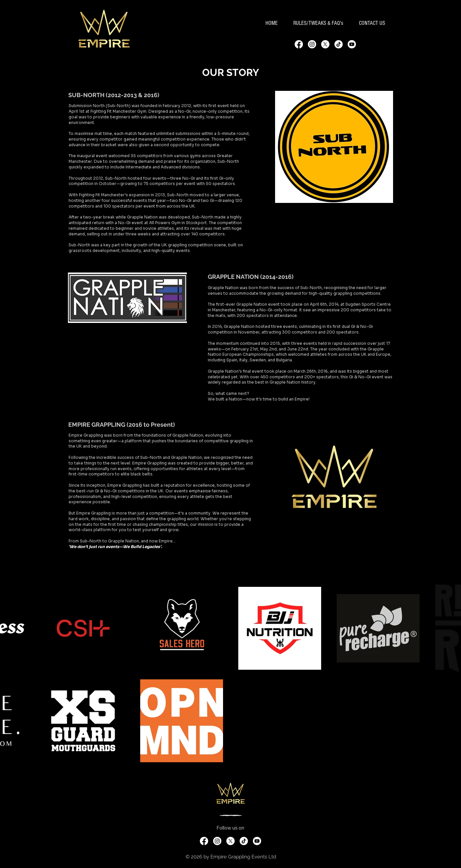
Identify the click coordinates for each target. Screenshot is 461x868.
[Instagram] (312, 44)
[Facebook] (299, 44)
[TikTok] (339, 44)
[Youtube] (352, 44)
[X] (325, 44)
